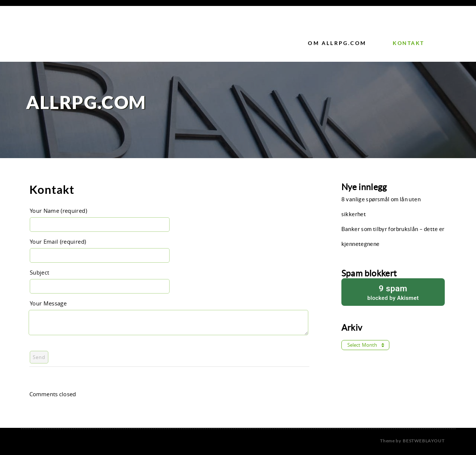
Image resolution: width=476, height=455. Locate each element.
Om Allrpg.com (337, 43)
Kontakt (409, 43)
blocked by (393, 292)
